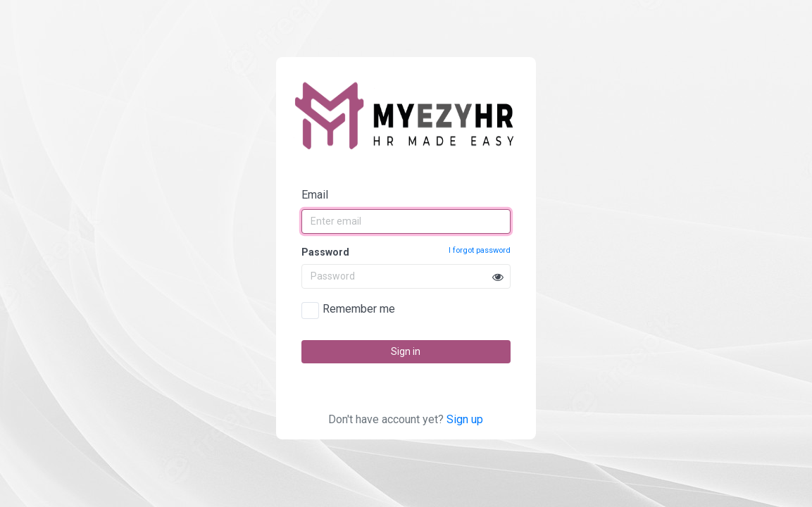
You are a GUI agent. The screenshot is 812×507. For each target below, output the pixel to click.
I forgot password (480, 250)
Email (315, 195)
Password (406, 251)
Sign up (465, 419)
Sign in (406, 351)
